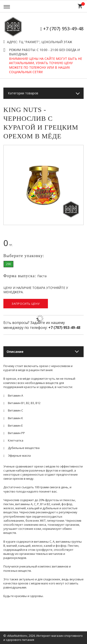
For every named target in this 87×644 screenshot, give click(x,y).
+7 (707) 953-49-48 (63, 29)
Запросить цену (26, 304)
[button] (79, 149)
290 (8, 264)
